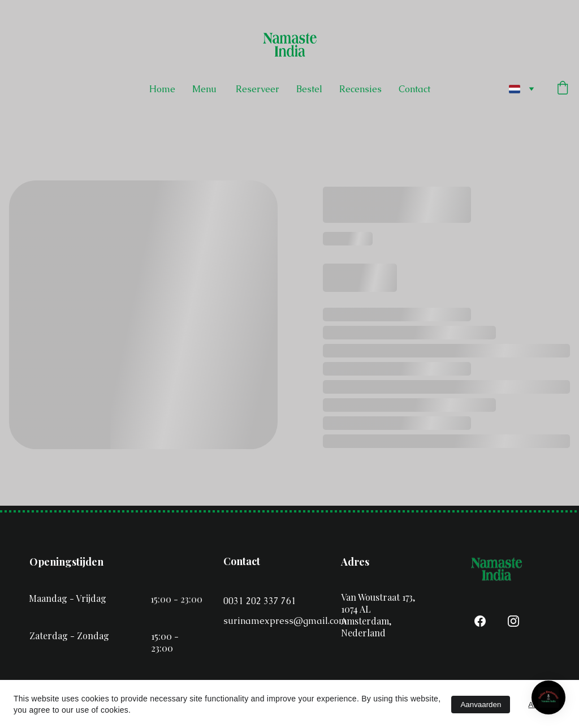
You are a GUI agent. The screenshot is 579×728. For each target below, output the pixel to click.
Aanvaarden (481, 705)
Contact (414, 89)
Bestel (309, 89)
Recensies (360, 89)
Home (162, 89)
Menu (206, 89)
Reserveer (258, 89)
